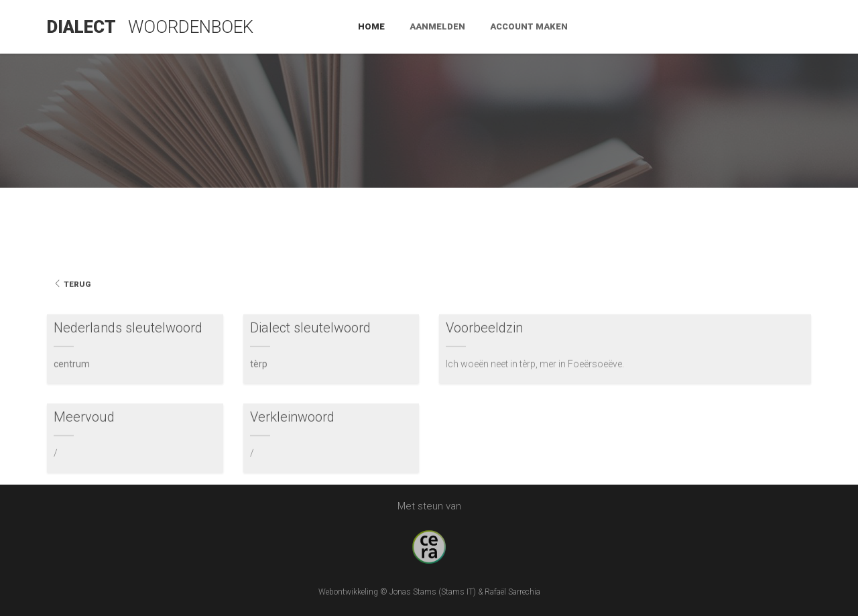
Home (601, 26)
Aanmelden (667, 26)
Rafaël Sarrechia (512, 592)
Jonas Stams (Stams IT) (433, 592)
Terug (72, 312)
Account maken (759, 26)
